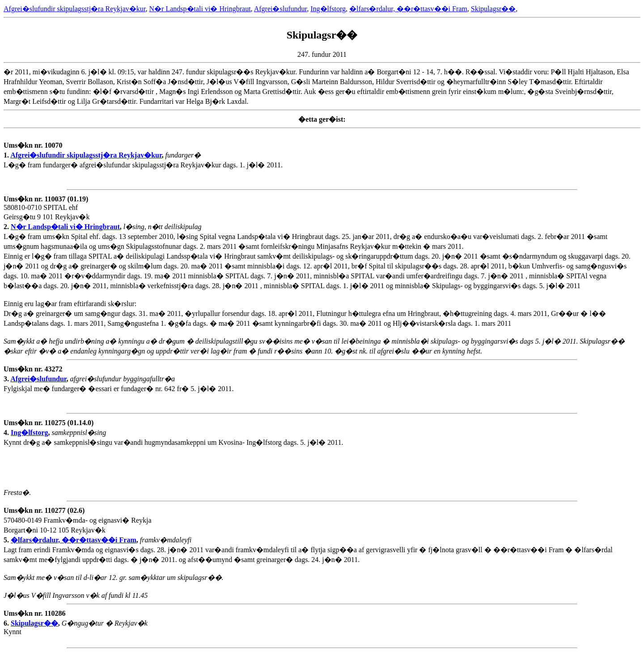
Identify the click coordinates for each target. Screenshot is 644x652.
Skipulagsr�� (493, 9)
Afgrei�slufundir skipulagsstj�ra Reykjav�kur (75, 9)
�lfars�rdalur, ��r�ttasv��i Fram (408, 9)
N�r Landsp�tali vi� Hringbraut (200, 9)
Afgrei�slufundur (280, 9)
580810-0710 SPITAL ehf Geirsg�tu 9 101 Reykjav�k (47, 213)
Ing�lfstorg (328, 9)
